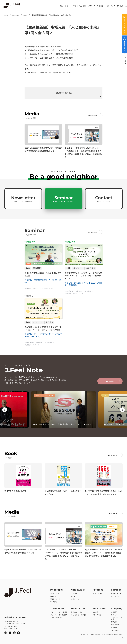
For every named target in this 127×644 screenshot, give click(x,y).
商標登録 (114, 621)
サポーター (115, 614)
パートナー (75, 595)
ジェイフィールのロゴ (117, 618)
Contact (104, 199)
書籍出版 (95, 611)
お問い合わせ (115, 624)
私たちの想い (55, 593)
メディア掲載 (97, 614)
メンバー (74, 593)
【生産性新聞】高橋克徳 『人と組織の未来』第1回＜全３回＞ (51, 15)
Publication (16, 15)
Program (98, 589)
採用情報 (114, 627)
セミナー (68, 6)
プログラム (77, 6)
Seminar (63, 199)
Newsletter (23, 199)
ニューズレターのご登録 (79, 614)
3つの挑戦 (54, 601)
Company (117, 608)
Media (25, 15)
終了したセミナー (117, 595)
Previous (5, 410)
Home (6, 15)
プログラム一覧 (97, 593)
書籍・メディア (89, 6)
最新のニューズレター (78, 611)
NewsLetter (78, 608)
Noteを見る (110, 381)
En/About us (115, 629)
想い (62, 6)
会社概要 (100, 6)
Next (122, 410)
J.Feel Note (57, 608)
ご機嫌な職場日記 (56, 617)
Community (78, 589)
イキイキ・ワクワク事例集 (59, 611)
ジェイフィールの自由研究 (59, 614)
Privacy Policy (113, 634)
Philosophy (57, 589)
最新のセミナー (116, 593)
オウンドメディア (112, 6)
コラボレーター (76, 598)
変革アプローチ (55, 598)
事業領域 (53, 595)
